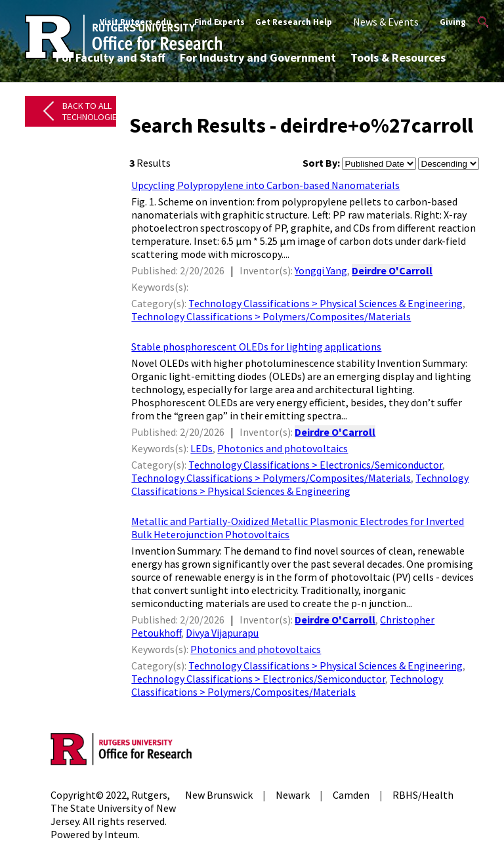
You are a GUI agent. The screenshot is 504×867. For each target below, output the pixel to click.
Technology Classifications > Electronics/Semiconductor (315, 465)
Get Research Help (294, 22)
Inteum (121, 834)
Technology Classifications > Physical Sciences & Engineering (325, 303)
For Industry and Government (258, 57)
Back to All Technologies (92, 111)
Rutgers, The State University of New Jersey (113, 808)
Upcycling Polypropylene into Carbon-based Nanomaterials (265, 185)
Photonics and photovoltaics (283, 448)
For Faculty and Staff (111, 57)
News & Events (386, 22)
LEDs (201, 448)
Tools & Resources (398, 57)
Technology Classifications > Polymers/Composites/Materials (271, 316)
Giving (453, 22)
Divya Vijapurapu (222, 633)
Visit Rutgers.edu (136, 22)
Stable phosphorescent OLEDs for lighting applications (256, 347)
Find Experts (220, 22)
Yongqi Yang (321, 270)
